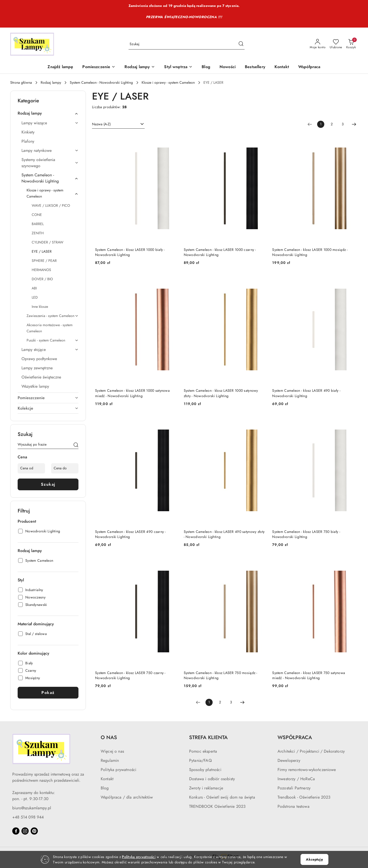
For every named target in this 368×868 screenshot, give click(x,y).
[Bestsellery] (255, 67)
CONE (37, 215)
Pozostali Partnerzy (294, 788)
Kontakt (107, 779)
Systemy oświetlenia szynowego (50, 163)
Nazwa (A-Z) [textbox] (101, 124)
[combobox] (118, 124)
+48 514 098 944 (28, 817)
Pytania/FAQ (200, 761)
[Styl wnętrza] (178, 67)
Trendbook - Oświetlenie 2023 (304, 797)
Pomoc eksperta (203, 751)
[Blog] (206, 67)
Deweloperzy (289, 761)
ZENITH (38, 233)
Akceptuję (314, 859)
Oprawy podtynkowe (39, 359)
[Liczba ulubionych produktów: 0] (336, 44)
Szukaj (48, 484)
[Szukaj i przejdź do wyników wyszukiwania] (241, 44)
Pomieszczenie (48, 398)
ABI (34, 288)
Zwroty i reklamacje (206, 788)
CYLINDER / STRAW (48, 242)
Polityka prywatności (118, 770)
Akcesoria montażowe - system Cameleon (50, 328)
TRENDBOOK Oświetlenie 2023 (217, 806)
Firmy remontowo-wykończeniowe (307, 770)
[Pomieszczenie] (99, 67)
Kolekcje (48, 408)
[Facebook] (16, 831)
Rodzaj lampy (48, 113)
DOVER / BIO (42, 279)
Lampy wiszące (50, 123)
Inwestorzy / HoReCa (296, 779)
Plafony (28, 141)
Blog (105, 788)
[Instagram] (25, 831)
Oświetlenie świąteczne (41, 377)
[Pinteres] (34, 831)
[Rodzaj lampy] (140, 67)
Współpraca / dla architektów (127, 797)
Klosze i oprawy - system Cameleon (53, 193)
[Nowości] (228, 67)
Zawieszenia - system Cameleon (53, 316)
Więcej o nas (112, 751)
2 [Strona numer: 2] (332, 124)
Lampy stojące (50, 350)
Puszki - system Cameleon (53, 340)
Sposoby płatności (205, 770)
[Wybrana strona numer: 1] (321, 124)
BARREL (38, 224)
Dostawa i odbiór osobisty (212, 779)
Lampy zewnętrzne (37, 368)
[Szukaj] (76, 445)
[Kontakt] (282, 67)
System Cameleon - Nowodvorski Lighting (50, 178)
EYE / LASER (42, 252)
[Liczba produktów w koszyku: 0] (351, 44)
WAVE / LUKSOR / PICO (51, 206)
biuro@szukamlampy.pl (32, 808)
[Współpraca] (309, 67)
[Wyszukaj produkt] (187, 44)
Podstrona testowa (294, 806)
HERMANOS (41, 270)
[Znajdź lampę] (60, 67)
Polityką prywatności (139, 857)
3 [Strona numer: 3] (343, 124)
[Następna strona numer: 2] (354, 124)
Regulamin (110, 761)
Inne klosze (40, 307)
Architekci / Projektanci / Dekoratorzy (311, 751)
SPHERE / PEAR (44, 261)
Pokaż (48, 693)
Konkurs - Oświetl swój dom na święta (222, 797)
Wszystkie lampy (35, 386)
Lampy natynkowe (50, 151)
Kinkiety (28, 132)
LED (35, 297)
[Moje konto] (318, 44)
